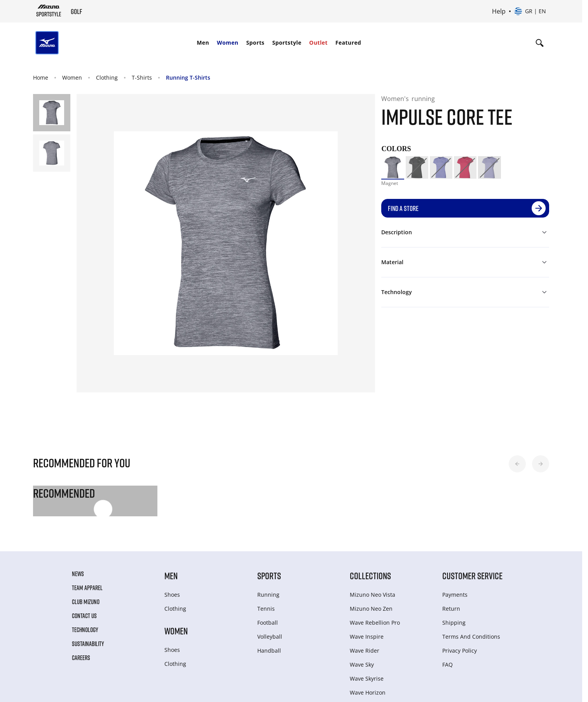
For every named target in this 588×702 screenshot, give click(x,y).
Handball (269, 651)
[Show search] (540, 43)
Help (499, 11)
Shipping (454, 623)
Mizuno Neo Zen (371, 609)
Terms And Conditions (471, 637)
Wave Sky (362, 665)
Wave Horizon (368, 692)
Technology (85, 630)
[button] (517, 464)
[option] (393, 167)
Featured (348, 43)
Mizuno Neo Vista (373, 595)
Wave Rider (365, 651)
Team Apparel (87, 588)
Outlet (318, 43)
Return (451, 609)
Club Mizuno (86, 602)
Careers (81, 658)
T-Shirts (142, 78)
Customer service (472, 576)
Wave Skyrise (367, 678)
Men (203, 43)
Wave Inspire (367, 637)
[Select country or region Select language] (530, 11)
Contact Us (84, 616)
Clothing (107, 78)
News (78, 574)
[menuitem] (203, 43)
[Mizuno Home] (49, 10)
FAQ (448, 665)
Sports (255, 43)
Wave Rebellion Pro (375, 623)
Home (41, 78)
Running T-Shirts (188, 78)
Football (268, 623)
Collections (370, 576)
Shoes (172, 595)
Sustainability (88, 644)
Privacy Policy (460, 651)
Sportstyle (287, 43)
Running (268, 595)
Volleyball (270, 637)
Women (228, 43)
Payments (455, 595)
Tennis (266, 609)
